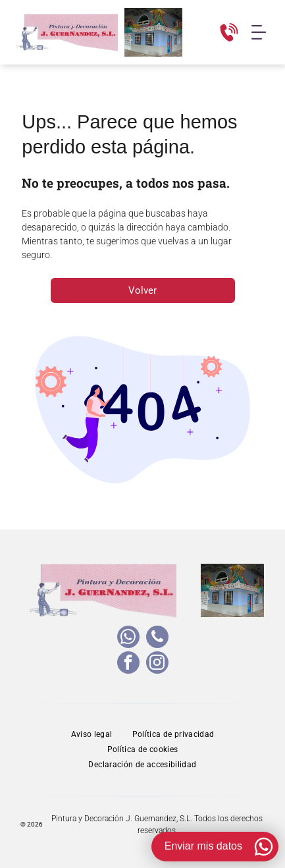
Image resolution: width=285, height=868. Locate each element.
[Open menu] (259, 32)
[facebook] (128, 664)
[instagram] (157, 664)
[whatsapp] (128, 638)
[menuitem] (92, 735)
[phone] (157, 638)
